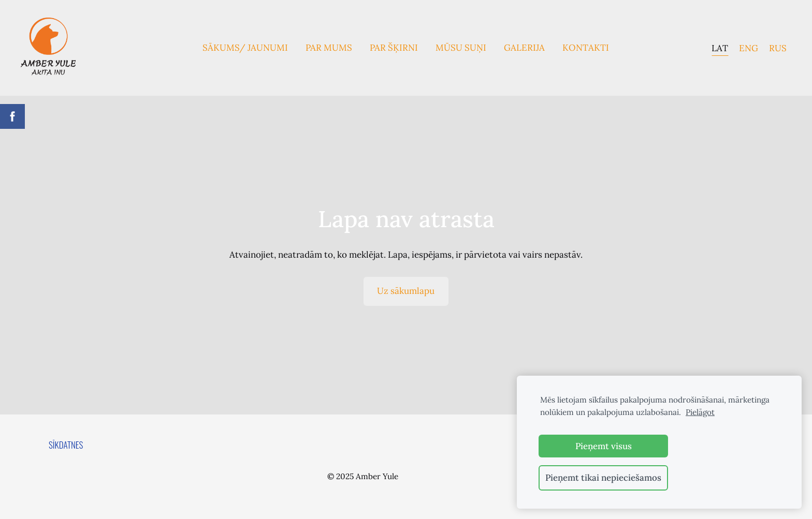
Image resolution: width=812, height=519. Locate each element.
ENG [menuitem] (749, 48)
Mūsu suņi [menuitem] (461, 48)
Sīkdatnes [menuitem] (66, 445)
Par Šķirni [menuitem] (394, 48)
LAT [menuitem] (720, 48)
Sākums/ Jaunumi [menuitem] (245, 48)
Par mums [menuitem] (329, 48)
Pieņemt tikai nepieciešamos (603, 478)
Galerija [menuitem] (524, 48)
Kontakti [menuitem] (586, 48)
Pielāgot (700, 412)
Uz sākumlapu (406, 291)
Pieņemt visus (604, 446)
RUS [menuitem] (778, 48)
